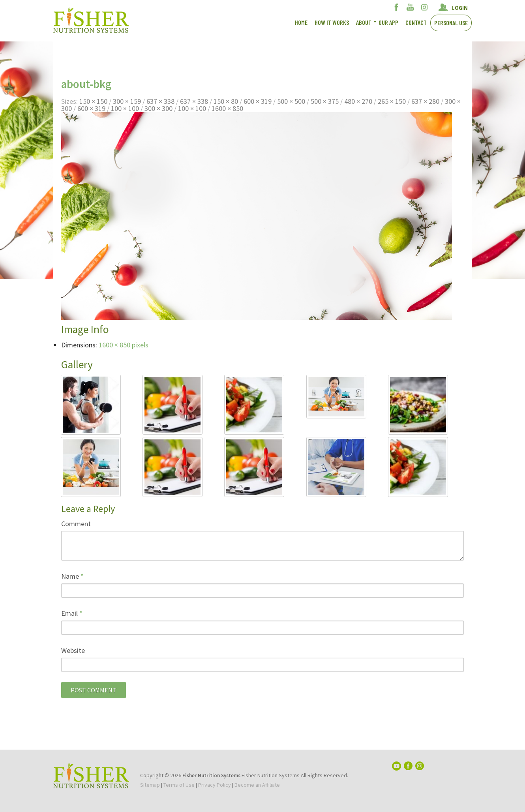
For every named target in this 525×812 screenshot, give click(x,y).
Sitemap (150, 785)
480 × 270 (358, 101)
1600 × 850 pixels (124, 345)
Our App (388, 22)
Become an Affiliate (257, 785)
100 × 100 (125, 108)
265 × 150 (392, 101)
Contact (416, 22)
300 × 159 (127, 101)
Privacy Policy (215, 785)
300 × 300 (158, 108)
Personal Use (451, 23)
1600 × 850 (227, 108)
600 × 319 (258, 101)
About (364, 22)
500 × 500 (291, 101)
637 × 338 (160, 101)
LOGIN (460, 8)
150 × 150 (93, 101)
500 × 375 (325, 101)
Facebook (397, 7)
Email (72, 613)
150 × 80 (226, 101)
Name (72, 576)
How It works (332, 22)
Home (301, 22)
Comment (76, 524)
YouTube (410, 7)
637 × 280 (425, 101)
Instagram (424, 7)
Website (73, 650)
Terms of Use (179, 785)
